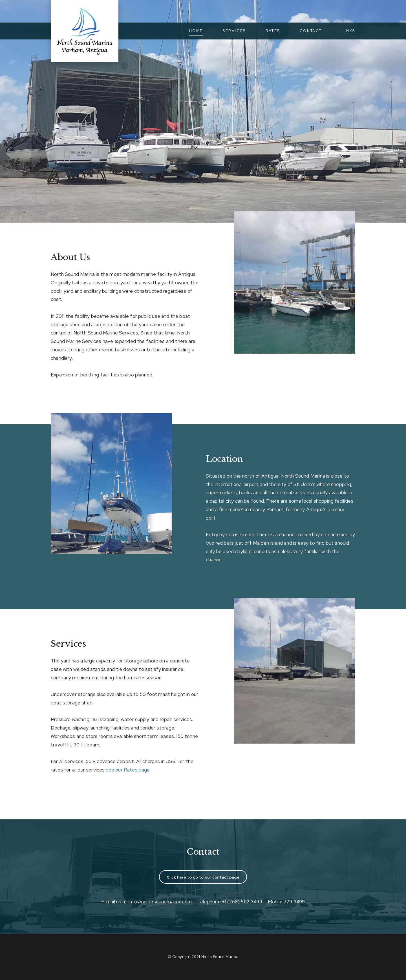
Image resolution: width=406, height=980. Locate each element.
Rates (273, 31)
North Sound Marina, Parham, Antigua (85, 31)
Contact (311, 31)
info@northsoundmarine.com (160, 902)
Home (196, 31)
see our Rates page (128, 770)
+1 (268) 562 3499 (242, 902)
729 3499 (294, 902)
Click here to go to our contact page (203, 877)
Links (348, 31)
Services (234, 31)
